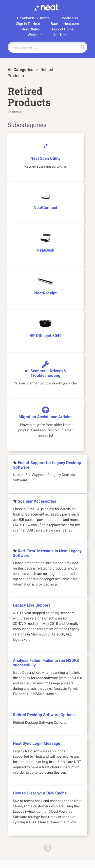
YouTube (60, 35)
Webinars (35, 35)
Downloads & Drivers (33, 18)
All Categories (21, 70)
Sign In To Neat (28, 24)
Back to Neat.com (65, 24)
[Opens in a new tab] (48, 847)
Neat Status (31, 29)
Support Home (62, 29)
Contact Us (69, 18)
